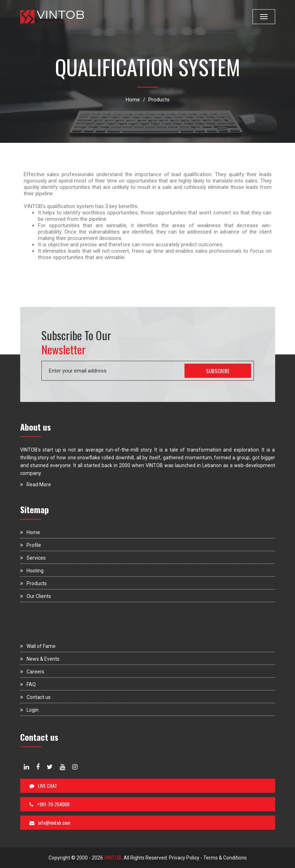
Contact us (35, 697)
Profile (31, 545)
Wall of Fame (38, 646)
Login (29, 710)
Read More (36, 485)
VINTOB (112, 858)
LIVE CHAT (43, 786)
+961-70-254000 (49, 804)
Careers (32, 672)
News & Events (40, 659)
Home (133, 100)
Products (159, 100)
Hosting (32, 571)
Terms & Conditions (225, 858)
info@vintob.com (50, 822)
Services (33, 558)
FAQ (28, 684)
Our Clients (36, 596)
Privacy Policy (184, 858)
